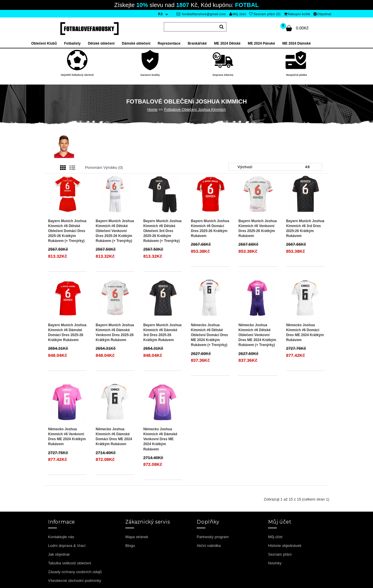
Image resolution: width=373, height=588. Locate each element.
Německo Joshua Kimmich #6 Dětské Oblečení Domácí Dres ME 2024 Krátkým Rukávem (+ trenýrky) (209, 335)
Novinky (275, 563)
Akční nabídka (209, 546)
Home (152, 109)
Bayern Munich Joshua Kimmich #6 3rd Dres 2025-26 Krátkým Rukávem (305, 228)
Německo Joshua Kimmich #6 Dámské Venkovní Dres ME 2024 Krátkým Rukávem (160, 439)
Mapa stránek (137, 537)
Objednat (322, 14)
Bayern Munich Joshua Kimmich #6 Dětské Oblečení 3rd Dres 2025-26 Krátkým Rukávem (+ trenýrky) (162, 231)
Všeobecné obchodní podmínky (75, 581)
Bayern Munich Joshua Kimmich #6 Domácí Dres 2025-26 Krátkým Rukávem (210, 228)
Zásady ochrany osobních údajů (75, 572)
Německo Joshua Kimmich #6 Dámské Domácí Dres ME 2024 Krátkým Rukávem (114, 437)
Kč (161, 14)
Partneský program (213, 537)
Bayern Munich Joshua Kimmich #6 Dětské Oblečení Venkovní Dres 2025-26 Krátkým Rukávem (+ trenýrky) (115, 231)
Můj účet (238, 14)
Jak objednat (59, 554)
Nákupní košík (297, 14)
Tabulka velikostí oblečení (70, 563)
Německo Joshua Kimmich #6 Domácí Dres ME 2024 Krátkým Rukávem (305, 332)
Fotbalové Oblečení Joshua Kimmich (195, 109)
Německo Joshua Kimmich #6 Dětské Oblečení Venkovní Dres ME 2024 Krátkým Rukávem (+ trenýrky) (257, 335)
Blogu (130, 546)
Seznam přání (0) (265, 14)
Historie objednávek (285, 546)
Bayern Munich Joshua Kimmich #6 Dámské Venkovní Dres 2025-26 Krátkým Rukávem (115, 332)
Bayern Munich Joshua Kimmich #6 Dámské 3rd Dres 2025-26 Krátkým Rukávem (162, 332)
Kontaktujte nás (61, 537)
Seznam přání (280, 554)
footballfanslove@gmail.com (201, 14)
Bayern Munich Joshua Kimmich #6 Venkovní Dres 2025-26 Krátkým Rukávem (257, 228)
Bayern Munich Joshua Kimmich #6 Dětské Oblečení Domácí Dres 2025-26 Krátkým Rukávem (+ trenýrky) (67, 231)
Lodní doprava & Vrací (67, 546)
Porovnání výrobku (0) (104, 167)
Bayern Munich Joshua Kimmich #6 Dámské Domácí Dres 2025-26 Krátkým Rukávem (67, 332)
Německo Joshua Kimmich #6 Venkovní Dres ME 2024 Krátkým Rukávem (67, 437)
